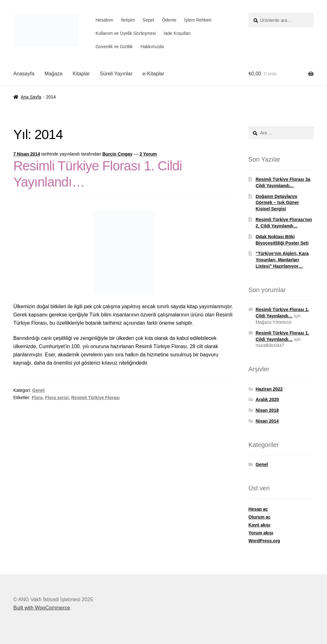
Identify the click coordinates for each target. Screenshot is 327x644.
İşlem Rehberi (198, 20)
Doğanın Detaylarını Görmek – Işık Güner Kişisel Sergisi (277, 203)
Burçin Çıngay (117, 154)
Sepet (148, 20)
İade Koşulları (177, 33)
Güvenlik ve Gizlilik (114, 47)
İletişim (128, 20)
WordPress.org (264, 541)
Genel (38, 390)
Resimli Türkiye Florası (95, 398)
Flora (37, 398)
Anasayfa (24, 74)
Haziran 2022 (269, 389)
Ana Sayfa (31, 97)
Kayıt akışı (259, 525)
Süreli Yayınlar (116, 74)
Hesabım (104, 20)
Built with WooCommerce (42, 608)
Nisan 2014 (267, 421)
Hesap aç (258, 509)
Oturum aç (260, 517)
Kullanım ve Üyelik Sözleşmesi (126, 33)
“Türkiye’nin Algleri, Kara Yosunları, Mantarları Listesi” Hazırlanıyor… (282, 260)
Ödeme (169, 20)
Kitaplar (81, 74)
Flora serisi (57, 398)
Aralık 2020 (267, 399)
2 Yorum (148, 154)
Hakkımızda (152, 47)
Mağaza (54, 74)
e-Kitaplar (153, 74)
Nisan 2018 (267, 410)
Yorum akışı (261, 533)
